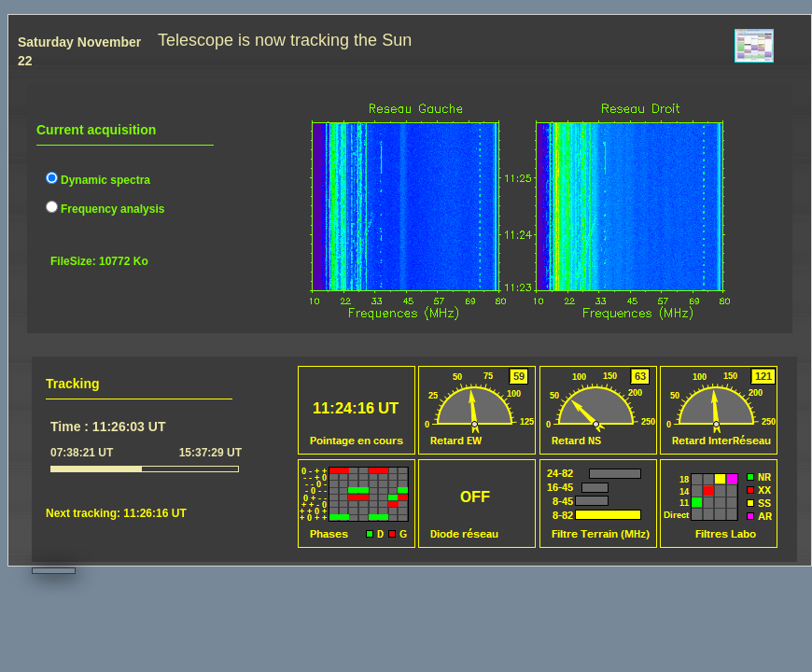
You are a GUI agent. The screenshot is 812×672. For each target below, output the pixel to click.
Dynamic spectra (98, 180)
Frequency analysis (105, 209)
